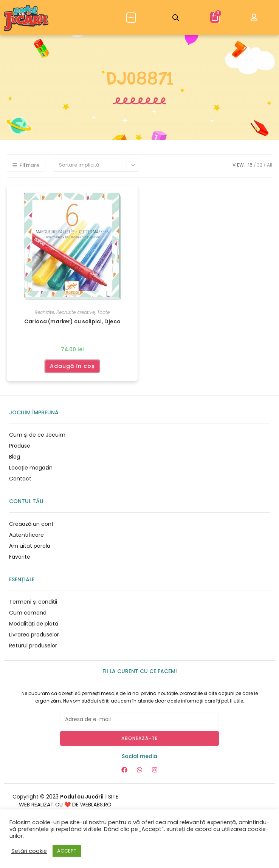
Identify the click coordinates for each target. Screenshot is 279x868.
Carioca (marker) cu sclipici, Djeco (72, 321)
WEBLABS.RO (96, 805)
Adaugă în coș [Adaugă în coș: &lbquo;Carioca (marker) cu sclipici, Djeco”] (72, 366)
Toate (103, 312)
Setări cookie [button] (29, 851)
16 (250, 165)
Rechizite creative (76, 312)
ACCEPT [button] (67, 851)
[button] (131, 18)
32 (260, 165)
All (270, 165)
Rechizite (44, 312)
